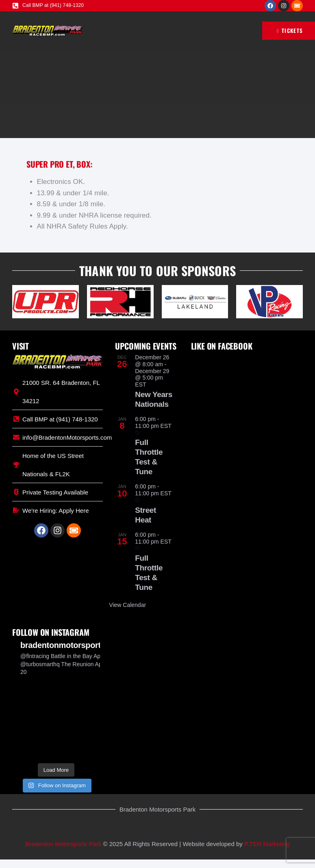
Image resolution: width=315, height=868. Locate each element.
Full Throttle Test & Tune (149, 457)
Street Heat (146, 515)
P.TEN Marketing (267, 844)
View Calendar (127, 605)
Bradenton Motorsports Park (63, 844)
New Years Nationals (154, 399)
